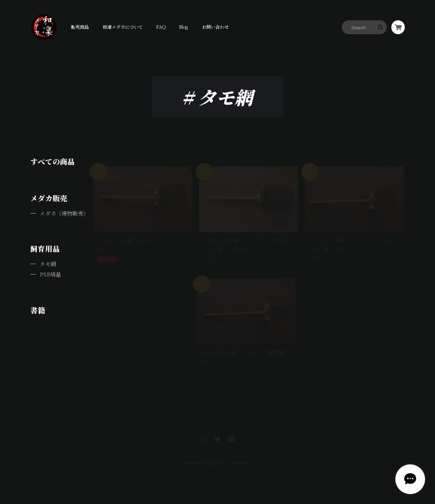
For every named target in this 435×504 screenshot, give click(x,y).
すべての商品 (53, 161)
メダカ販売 (49, 198)
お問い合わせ (215, 27)
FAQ (161, 27)
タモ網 (48, 264)
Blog (184, 27)
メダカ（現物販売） (64, 213)
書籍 (38, 310)
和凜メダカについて (123, 27)
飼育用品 (45, 249)
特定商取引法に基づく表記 (203, 451)
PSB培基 (50, 274)
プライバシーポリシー (162, 451)
